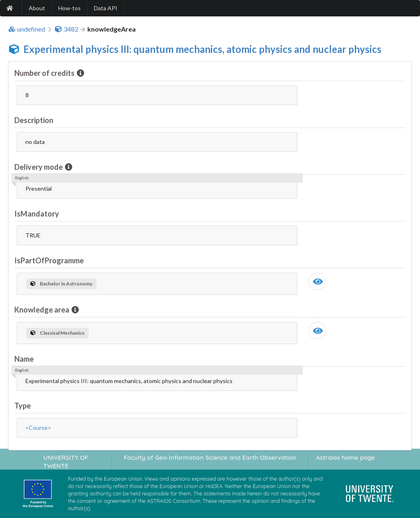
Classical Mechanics (57, 333)
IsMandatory (37, 214)
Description (34, 120)
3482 (66, 29)
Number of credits (45, 73)
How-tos (70, 8)
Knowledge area (42, 310)
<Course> (38, 428)
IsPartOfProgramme (49, 260)
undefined (27, 29)
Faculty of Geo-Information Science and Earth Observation (210, 458)
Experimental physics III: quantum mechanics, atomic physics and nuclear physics (202, 49)
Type (23, 406)
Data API (106, 8)
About (37, 8)
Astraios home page (346, 458)
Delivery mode (39, 167)
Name (24, 359)
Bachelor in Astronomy (61, 284)
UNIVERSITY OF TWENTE (66, 461)
